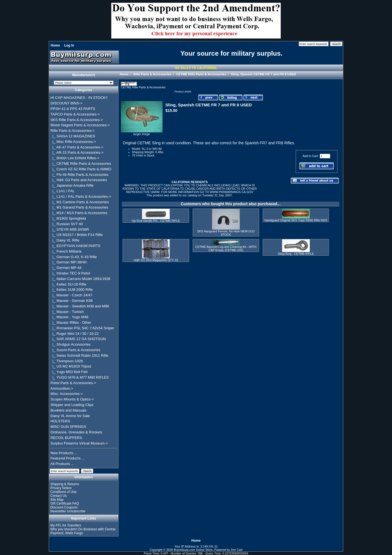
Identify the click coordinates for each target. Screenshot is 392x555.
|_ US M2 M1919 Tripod (71, 366)
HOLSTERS (60, 421)
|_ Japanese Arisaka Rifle (72, 185)
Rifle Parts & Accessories (152, 74)
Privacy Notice (61, 488)
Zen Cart (237, 550)
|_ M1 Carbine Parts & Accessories (80, 202)
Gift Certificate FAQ (65, 503)
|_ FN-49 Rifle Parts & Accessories (79, 175)
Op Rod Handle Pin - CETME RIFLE (156, 221)
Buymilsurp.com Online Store (193, 550)
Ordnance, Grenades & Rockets (76, 432)
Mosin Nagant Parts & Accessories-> (80, 125)
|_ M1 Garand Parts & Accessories (79, 207)
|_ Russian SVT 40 (67, 224)
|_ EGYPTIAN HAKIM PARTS (75, 246)
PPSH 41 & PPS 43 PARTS (73, 109)
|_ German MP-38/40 (68, 262)
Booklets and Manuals (68, 410)
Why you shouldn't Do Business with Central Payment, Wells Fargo (83, 531)
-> (72, 131)
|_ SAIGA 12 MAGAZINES (73, 136)
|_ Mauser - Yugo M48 (69, 317)
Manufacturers (84, 75)
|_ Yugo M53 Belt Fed (69, 372)
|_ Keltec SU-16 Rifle (68, 284)
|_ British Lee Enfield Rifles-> (75, 158)
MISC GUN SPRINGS (68, 427)
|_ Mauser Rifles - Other (71, 323)
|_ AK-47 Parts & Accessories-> (77, 147)
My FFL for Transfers (66, 525)
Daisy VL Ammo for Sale (70, 416)
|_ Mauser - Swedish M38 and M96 (80, 306)
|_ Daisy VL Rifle (65, 240)
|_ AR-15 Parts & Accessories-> (77, 152)
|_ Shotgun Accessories (70, 344)
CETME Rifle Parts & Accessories (201, 74)
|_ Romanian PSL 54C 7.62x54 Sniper (82, 328)
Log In (69, 45)
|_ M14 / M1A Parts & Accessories (79, 213)
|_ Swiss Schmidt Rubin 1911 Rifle (79, 355)
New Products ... (64, 453)
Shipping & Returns (65, 484)
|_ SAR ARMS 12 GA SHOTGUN (78, 339)
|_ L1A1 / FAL (62, 191)
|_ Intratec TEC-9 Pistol (70, 273)
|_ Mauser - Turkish (67, 312)
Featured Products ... (67, 458)
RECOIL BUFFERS (66, 438)
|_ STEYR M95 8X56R (70, 229)
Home (55, 45)
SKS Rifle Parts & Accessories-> (77, 120)
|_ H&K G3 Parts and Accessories (79, 180)
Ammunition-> (62, 388)
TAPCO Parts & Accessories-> (75, 114)
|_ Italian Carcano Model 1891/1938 (80, 279)
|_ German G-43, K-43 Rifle (74, 257)
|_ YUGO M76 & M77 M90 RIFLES (80, 377)
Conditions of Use (64, 492)
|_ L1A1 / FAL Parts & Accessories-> (81, 196)
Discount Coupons (64, 507)
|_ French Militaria (66, 251)
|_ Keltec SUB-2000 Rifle (72, 290)
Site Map (57, 500)
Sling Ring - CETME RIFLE (296, 254)
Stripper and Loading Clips (72, 405)
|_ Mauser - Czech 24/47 (71, 295)
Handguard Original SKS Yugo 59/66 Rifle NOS (296, 220)
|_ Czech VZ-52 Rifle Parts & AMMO (81, 169)
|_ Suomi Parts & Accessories (75, 350)
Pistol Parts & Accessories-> (73, 383)
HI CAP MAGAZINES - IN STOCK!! (79, 98)
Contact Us (59, 496)
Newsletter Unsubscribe (68, 511)
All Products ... (62, 464)
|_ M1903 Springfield (68, 218)
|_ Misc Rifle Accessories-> (73, 142)
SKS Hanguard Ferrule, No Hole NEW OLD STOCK (226, 233)
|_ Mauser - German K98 (71, 301)
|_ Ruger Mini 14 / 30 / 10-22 (74, 334)
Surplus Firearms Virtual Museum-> (79, 443)
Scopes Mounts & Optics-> (72, 399)
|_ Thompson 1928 (67, 361)
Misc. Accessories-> (67, 394)
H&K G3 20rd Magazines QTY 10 (156, 260)
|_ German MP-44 (66, 268)
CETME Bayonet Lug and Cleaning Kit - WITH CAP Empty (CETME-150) (226, 248)
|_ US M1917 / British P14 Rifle (77, 235)
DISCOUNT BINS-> (66, 103)
